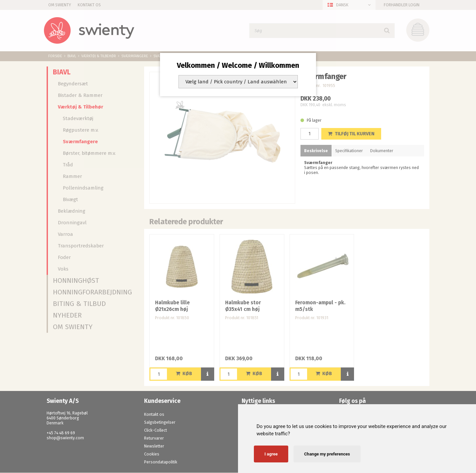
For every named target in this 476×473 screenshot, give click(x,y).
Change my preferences (327, 454)
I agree (271, 454)
